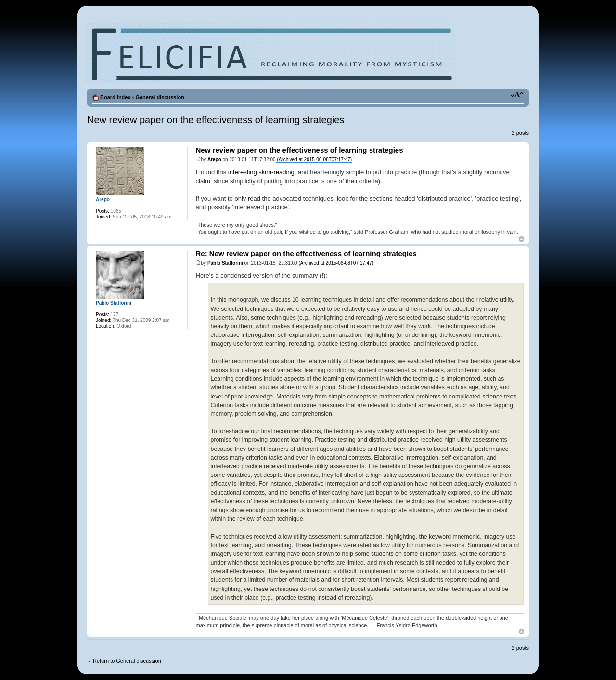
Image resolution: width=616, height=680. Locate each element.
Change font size (517, 95)
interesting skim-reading (261, 172)
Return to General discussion (127, 661)
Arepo (214, 160)
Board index (115, 97)
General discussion (160, 97)
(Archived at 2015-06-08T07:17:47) (314, 160)
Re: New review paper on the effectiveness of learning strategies (306, 253)
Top (521, 239)
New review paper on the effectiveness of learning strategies (216, 120)
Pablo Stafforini (225, 263)
